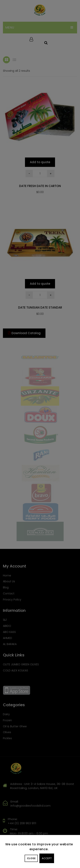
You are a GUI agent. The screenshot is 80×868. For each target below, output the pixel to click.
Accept (47, 858)
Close (31, 858)
